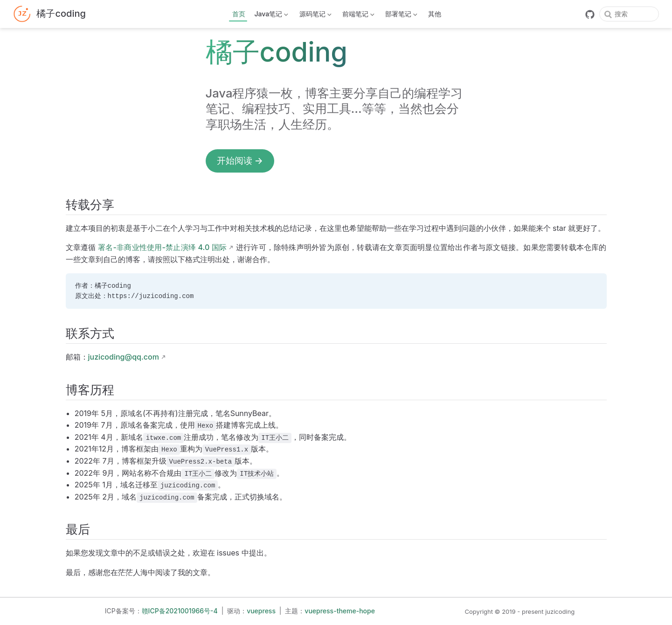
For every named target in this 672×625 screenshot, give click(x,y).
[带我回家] (49, 14)
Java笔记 (270, 16)
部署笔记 (401, 16)
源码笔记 (314, 16)
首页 (239, 14)
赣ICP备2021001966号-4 (180, 611)
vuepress (261, 611)
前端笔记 (357, 16)
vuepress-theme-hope (340, 611)
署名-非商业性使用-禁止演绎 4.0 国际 (162, 247)
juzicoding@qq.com (124, 357)
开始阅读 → (240, 160)
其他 (435, 14)
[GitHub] (590, 14)
